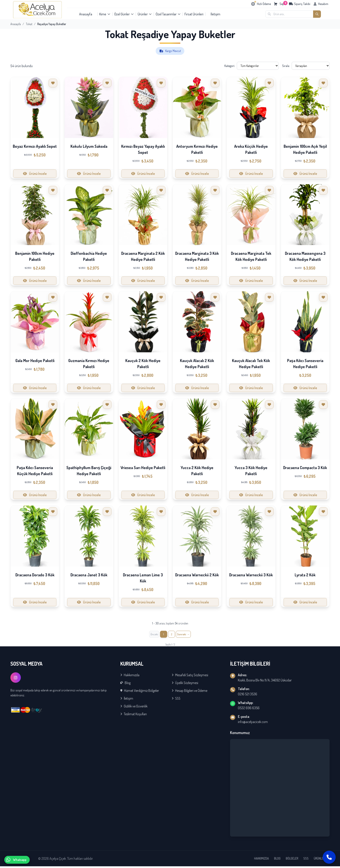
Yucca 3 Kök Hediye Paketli (251, 471)
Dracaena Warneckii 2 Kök (197, 575)
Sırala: (286, 66)
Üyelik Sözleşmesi (185, 684)
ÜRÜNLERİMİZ (322, 860)
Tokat (29, 24)
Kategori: (230, 66)
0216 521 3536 (248, 696)
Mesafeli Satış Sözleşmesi (190, 677)
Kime (105, 14)
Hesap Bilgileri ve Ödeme (190, 692)
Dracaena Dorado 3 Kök (35, 575)
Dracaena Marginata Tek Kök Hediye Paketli (251, 256)
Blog (125, 684)
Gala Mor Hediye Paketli (35, 361)
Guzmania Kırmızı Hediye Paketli (89, 364)
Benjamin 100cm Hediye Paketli (35, 256)
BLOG (277, 860)
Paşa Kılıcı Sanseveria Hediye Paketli (305, 364)
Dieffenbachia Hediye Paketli (89, 256)
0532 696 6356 (249, 710)
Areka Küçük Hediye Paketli (251, 149)
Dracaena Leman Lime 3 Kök (143, 578)
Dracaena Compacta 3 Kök (305, 468)
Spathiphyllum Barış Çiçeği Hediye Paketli (89, 471)
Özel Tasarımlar (168, 14)
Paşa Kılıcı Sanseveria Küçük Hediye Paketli (35, 471)
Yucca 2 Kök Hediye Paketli (197, 471)
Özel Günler (124, 14)
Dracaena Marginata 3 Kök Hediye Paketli (197, 256)
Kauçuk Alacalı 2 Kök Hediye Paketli (197, 364)
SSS (176, 700)
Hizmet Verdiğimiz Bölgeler (140, 692)
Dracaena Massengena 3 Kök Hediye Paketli (305, 256)
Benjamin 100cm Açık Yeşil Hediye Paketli (305, 149)
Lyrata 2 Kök (305, 575)
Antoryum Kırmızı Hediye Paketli (197, 149)
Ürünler (145, 14)
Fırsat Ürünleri (194, 14)
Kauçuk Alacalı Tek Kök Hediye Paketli (251, 364)
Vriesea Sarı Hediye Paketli (143, 468)
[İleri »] (186, 635)
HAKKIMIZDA (262, 860)
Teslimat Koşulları (134, 716)
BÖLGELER (292, 860)
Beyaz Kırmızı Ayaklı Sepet (35, 146)
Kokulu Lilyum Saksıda (89, 146)
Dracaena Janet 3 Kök (89, 575)
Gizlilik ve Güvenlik (134, 708)
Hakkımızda (130, 677)
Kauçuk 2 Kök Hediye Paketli (143, 364)
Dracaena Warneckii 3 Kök (251, 575)
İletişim (215, 14)
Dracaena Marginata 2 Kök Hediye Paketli (143, 256)
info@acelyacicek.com (253, 723)
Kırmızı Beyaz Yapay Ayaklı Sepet (143, 149)
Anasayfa (86, 14)
